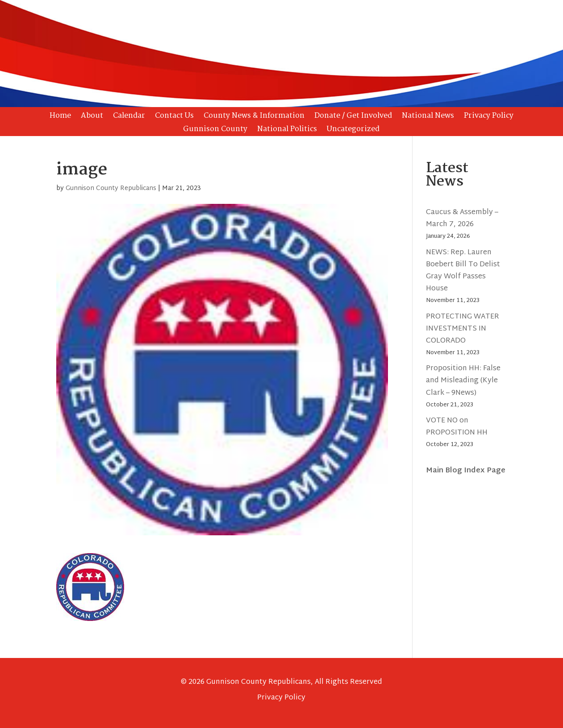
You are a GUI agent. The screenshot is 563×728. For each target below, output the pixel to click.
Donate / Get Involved (353, 117)
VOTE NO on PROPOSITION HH (457, 427)
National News (428, 117)
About (92, 117)
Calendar (129, 117)
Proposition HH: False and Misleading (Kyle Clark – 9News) (463, 381)
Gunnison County (215, 131)
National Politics (287, 131)
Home (60, 117)
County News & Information (254, 117)
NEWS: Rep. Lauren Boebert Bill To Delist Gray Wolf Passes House (463, 271)
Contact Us (174, 117)
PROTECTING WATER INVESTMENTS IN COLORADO (463, 329)
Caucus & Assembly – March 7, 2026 (462, 219)
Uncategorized (353, 131)
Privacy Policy (489, 117)
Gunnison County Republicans (111, 188)
